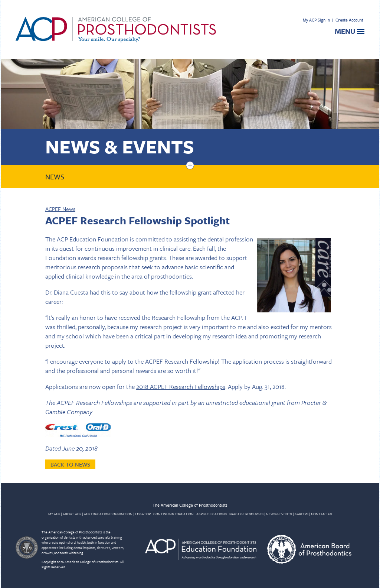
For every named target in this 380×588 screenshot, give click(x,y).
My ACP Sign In (316, 20)
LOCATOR (143, 514)
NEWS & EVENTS (279, 514)
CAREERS (302, 514)
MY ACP (54, 514)
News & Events (120, 146)
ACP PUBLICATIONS (212, 514)
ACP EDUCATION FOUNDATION (108, 514)
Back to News (70, 464)
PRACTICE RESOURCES (246, 514)
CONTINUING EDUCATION (173, 514)
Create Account (349, 20)
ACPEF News (60, 209)
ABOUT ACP (72, 514)
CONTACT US (322, 514)
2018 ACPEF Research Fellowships (181, 386)
